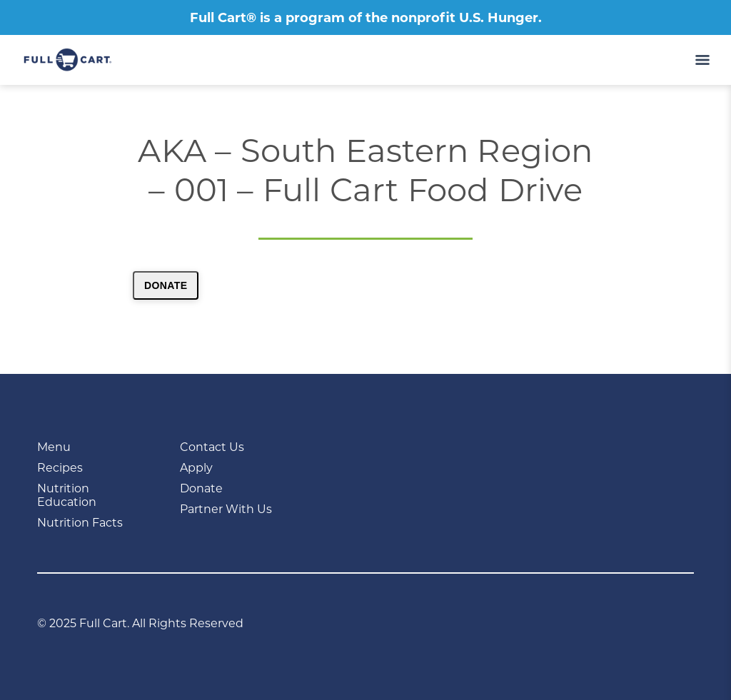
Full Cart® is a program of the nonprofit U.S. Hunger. (366, 18)
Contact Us (212, 447)
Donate (166, 285)
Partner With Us (226, 509)
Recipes (60, 468)
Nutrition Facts (80, 523)
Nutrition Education (67, 495)
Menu (54, 447)
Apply (196, 468)
